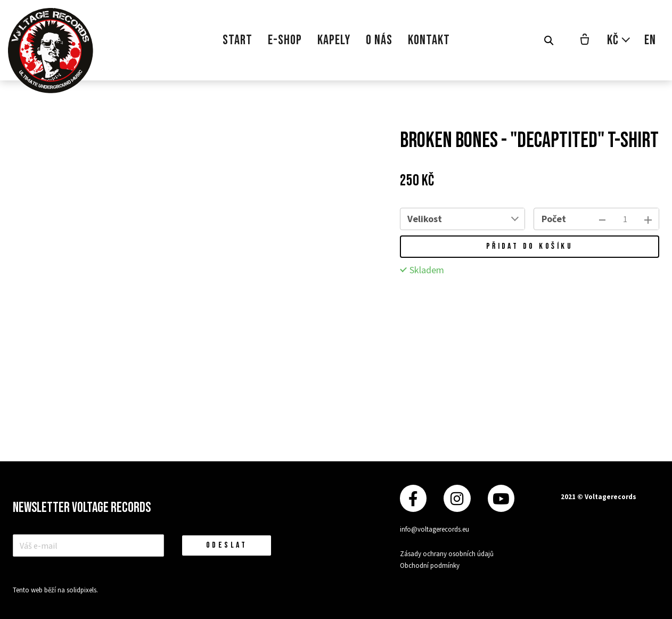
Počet (554, 219)
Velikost (425, 219)
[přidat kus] (648, 219)
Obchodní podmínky (430, 565)
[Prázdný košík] (585, 40)
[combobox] (487, 219)
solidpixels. (82, 590)
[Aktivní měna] (619, 40)
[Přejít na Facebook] (413, 498)
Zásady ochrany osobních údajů (447, 554)
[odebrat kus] (602, 219)
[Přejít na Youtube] (501, 498)
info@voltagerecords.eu (435, 529)
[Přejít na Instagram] (457, 498)
